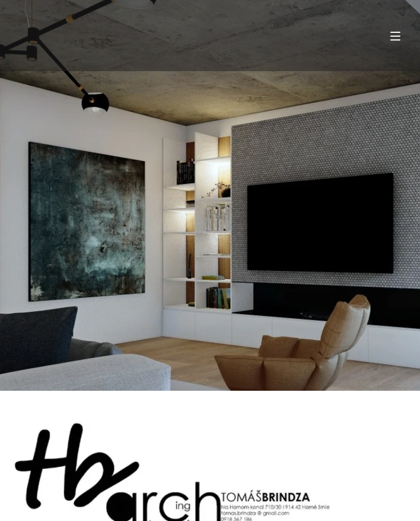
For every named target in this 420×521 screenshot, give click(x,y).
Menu (395, 36)
